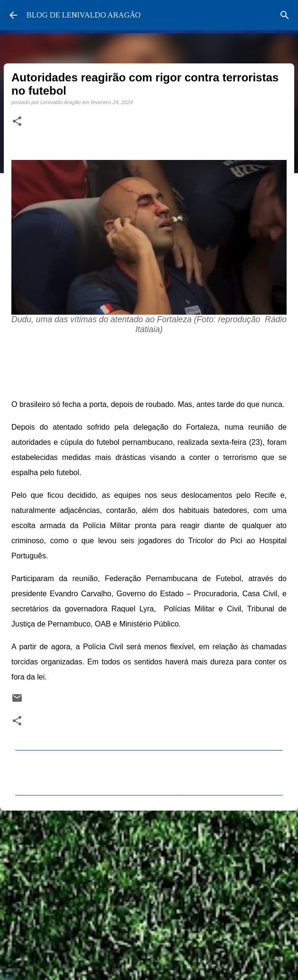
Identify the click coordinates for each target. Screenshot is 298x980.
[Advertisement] (149, 891)
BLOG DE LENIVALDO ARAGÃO (84, 15)
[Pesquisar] (285, 15)
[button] (17, 122)
